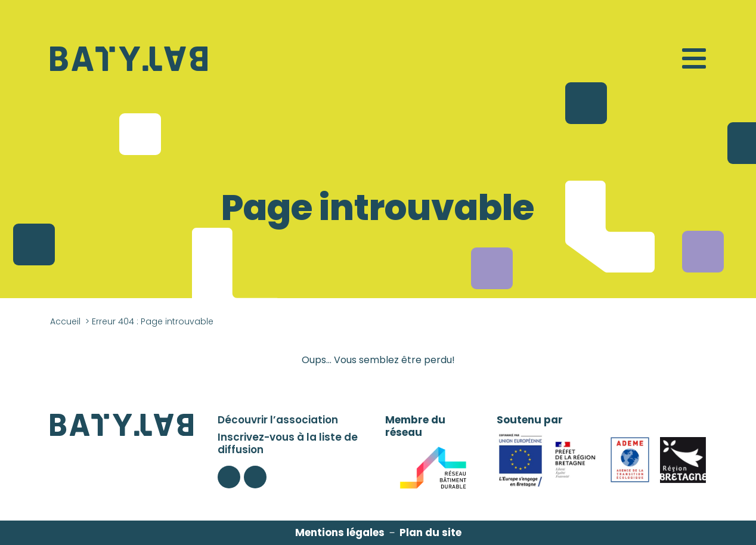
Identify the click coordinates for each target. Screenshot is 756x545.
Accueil (65, 321)
